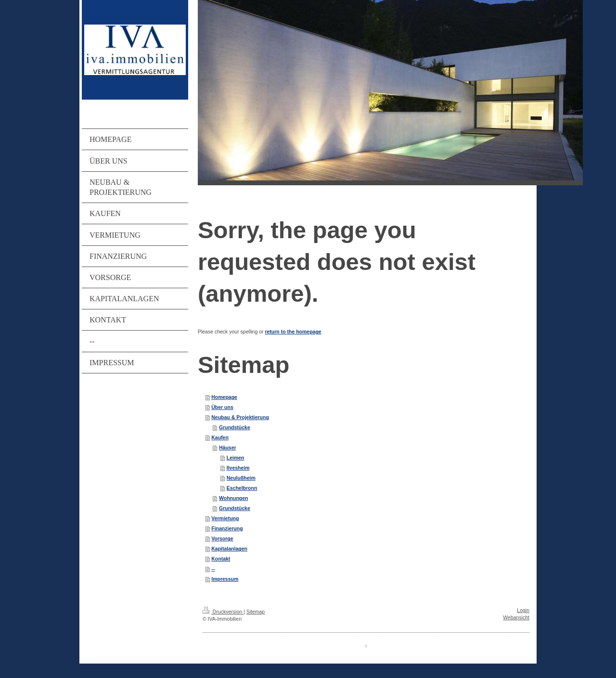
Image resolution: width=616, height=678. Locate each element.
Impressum (225, 579)
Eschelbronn (242, 488)
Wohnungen (233, 498)
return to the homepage (293, 332)
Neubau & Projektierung (240, 417)
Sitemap (256, 612)
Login (523, 610)
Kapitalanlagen (229, 549)
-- (213, 569)
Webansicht (516, 617)
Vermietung (225, 518)
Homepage (224, 397)
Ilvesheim (238, 468)
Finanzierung (227, 528)
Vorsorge (222, 538)
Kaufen (220, 437)
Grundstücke (235, 427)
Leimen (236, 458)
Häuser (228, 448)
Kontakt (221, 559)
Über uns (222, 407)
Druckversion (223, 612)
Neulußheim (241, 478)
